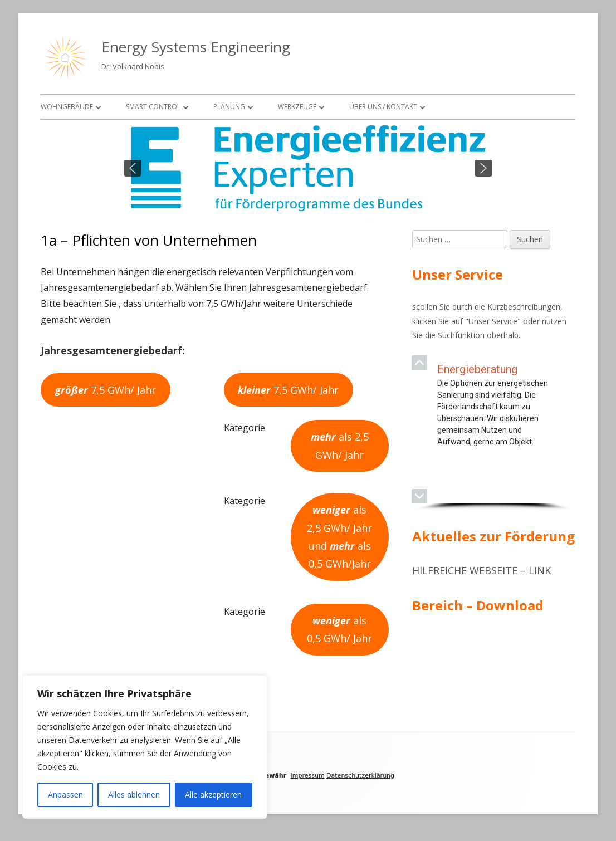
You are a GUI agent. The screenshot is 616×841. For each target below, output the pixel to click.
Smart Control (153, 107)
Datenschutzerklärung (360, 776)
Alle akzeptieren (213, 794)
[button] (133, 168)
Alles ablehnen (134, 794)
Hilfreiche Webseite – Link (481, 570)
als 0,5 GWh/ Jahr (339, 629)
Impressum (307, 776)
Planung (229, 107)
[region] (308, 168)
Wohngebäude (67, 107)
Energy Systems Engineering (196, 47)
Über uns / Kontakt (383, 107)
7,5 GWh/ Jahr (106, 390)
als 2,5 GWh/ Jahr (340, 446)
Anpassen (65, 794)
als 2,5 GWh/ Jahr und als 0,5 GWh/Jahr (339, 537)
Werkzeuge (297, 107)
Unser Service (493, 321)
